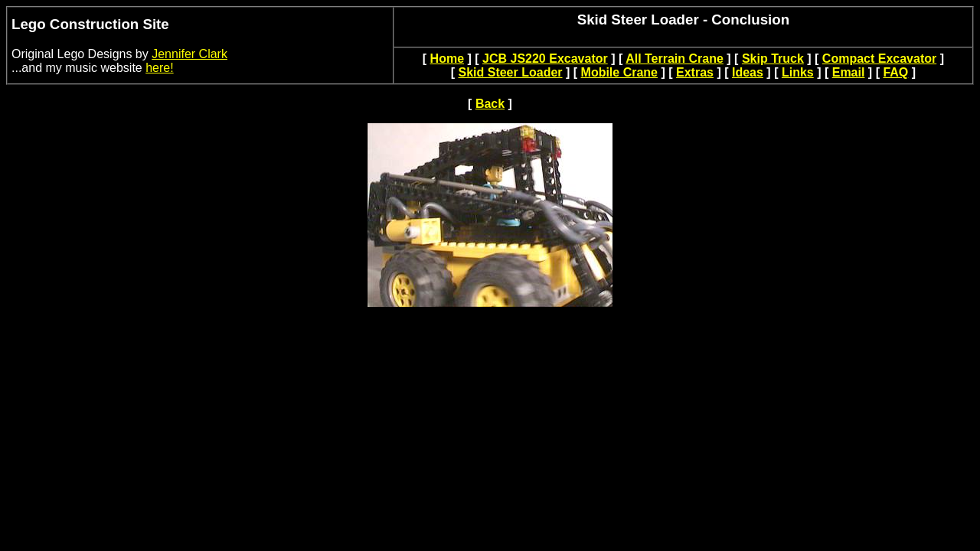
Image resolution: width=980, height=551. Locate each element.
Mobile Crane (619, 72)
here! (159, 68)
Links (798, 72)
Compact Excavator (879, 59)
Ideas (748, 72)
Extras (695, 72)
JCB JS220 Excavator (545, 59)
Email (849, 72)
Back (490, 104)
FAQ (895, 72)
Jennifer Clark (189, 54)
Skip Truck (773, 59)
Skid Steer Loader (510, 72)
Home (447, 59)
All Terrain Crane (675, 59)
